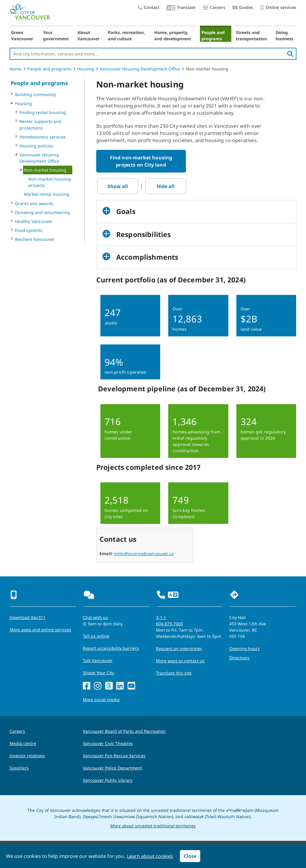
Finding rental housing (43, 112)
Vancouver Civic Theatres (108, 743)
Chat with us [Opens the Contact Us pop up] (95, 617)
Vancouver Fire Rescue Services (114, 756)
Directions (239, 658)
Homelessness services (43, 137)
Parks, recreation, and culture (126, 36)
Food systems (29, 230)
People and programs (213, 36)
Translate (181, 8)
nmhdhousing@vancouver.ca (144, 554)
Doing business (284, 36)
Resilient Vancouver (35, 239)
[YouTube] (131, 686)
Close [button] (190, 856)
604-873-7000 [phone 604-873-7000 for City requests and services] (169, 624)
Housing (86, 69)
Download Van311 (27, 617)
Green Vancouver (22, 36)
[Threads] (109, 686)
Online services (278, 8)
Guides (243, 7)
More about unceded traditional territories (153, 826)
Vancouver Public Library (108, 780)
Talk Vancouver (98, 660)
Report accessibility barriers (111, 648)
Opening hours (244, 648)
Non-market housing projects (50, 182)
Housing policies (36, 146)
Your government (56, 36)
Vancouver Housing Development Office (140, 69)
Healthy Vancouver (34, 221)
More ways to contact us (180, 661)
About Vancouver (88, 36)
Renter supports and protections (40, 124)
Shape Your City (98, 673)
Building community (35, 94)
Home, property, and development (173, 36)
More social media (101, 700)
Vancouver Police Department (112, 768)
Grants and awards (34, 203)
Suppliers (19, 768)
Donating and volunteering (42, 212)
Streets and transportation (251, 36)
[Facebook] (87, 686)
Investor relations (27, 756)
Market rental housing (47, 194)
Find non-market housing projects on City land (141, 161)
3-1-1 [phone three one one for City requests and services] (161, 617)
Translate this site (174, 673)
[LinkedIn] (120, 686)
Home (16, 69)
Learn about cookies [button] (150, 856)
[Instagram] (98, 686)
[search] (290, 54)
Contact (149, 7)
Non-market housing (45, 170)
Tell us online (96, 636)
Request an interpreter (179, 648)
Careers (214, 7)
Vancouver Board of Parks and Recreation (124, 731)
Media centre (23, 743)
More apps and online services (40, 630)
